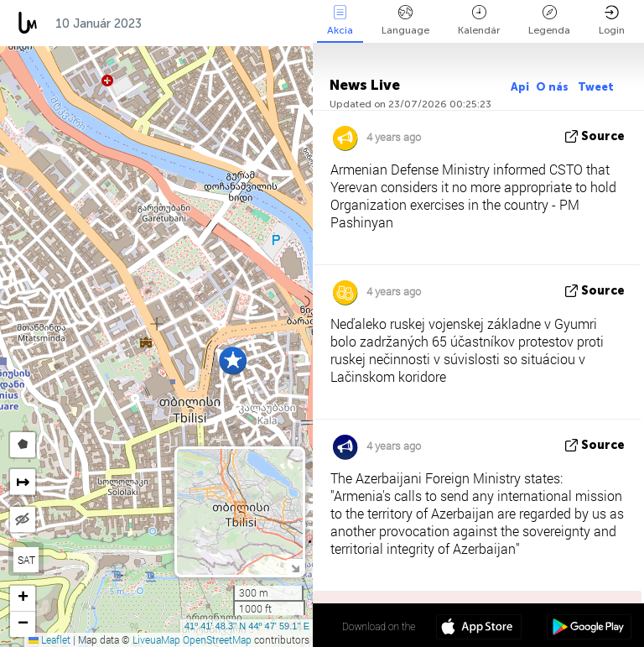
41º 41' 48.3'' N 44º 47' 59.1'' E (247, 626)
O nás (553, 87)
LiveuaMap (156, 639)
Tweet (596, 87)
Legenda (549, 21)
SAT (26, 560)
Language (405, 21)
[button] (233, 360)
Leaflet (49, 639)
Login (612, 21)
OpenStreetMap (217, 639)
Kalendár (479, 21)
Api (520, 87)
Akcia (340, 21)
